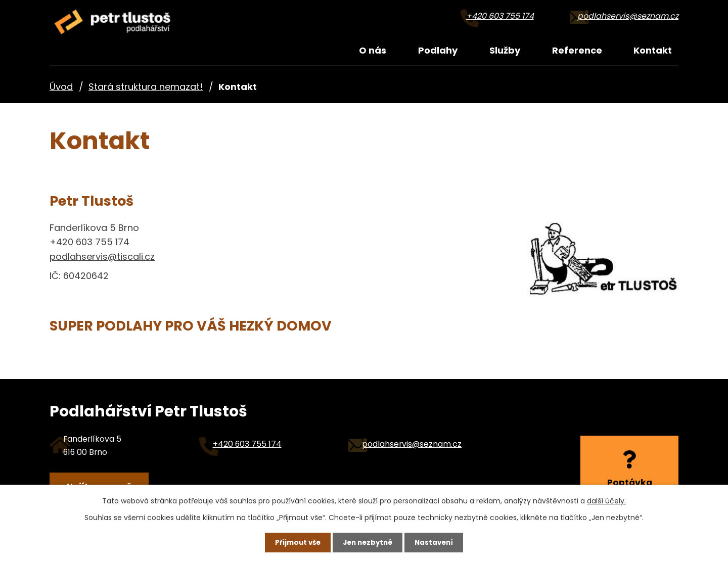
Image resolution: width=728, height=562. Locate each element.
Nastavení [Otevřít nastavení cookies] (441, 541)
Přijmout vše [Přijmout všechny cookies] (291, 541)
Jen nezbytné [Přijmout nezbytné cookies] (368, 541)
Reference (577, 50)
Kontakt (653, 50)
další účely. (606, 499)
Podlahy (438, 50)
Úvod (61, 87)
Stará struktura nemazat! (146, 87)
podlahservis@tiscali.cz (102, 256)
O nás (373, 50)
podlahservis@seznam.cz (628, 16)
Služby (505, 50)
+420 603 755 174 (500, 16)
